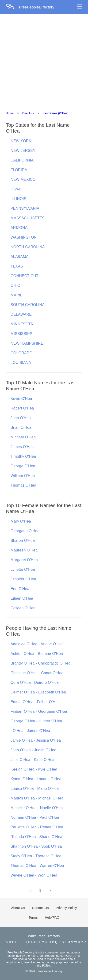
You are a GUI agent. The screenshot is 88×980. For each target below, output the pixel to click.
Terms (33, 917)
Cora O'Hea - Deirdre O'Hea (35, 683)
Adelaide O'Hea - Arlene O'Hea (37, 644)
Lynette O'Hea (23, 569)
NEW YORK (21, 141)
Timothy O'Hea (23, 456)
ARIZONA (19, 228)
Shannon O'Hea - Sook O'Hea (36, 846)
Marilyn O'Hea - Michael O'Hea (37, 798)
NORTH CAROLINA (28, 247)
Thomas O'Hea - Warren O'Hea (37, 866)
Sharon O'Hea (23, 541)
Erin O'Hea (20, 589)
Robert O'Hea (22, 408)
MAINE (17, 295)
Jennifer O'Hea (23, 579)
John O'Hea (21, 418)
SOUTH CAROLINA (28, 305)
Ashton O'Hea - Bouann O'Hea (37, 654)
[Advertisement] (44, 61)
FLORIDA (19, 170)
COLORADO (21, 353)
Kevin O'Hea (21, 399)
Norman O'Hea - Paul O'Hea (35, 817)
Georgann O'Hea (25, 531)
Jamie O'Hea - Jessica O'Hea (36, 740)
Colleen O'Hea (23, 608)
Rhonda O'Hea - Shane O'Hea (36, 837)
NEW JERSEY (23, 151)
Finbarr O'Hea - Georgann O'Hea (39, 711)
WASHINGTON (24, 237)
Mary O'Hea (21, 521)
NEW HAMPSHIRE (27, 343)
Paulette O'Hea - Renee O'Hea (37, 827)
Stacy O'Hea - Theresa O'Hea (36, 856)
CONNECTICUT (25, 276)
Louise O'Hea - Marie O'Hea (35, 789)
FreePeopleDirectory (37, 7)
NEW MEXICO (23, 179)
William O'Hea (23, 476)
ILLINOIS (18, 199)
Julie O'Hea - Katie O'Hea (33, 760)
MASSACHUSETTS (28, 218)
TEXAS (17, 266)
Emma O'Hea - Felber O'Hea (35, 702)
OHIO (15, 285)
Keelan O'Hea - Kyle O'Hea (34, 769)
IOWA (16, 189)
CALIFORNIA (22, 160)
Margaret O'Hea (24, 560)
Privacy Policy (66, 908)
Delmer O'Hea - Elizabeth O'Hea (38, 692)
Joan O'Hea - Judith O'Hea (33, 750)
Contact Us (40, 908)
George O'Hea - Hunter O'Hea (36, 721)
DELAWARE (21, 314)
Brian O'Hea (21, 427)
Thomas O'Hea (23, 485)
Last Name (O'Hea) (56, 113)
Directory (28, 113)
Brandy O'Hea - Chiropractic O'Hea (40, 663)
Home (10, 113)
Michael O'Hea (23, 437)
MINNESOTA (22, 324)
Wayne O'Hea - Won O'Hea (34, 875)
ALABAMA (20, 257)
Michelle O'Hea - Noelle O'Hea (37, 808)
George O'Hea (23, 466)
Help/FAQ (52, 917)
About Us (18, 908)
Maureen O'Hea (24, 550)
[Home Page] (12, 7)
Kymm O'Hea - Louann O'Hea (36, 779)
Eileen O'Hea (22, 598)
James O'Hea (22, 447)
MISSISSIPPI (22, 334)
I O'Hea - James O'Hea (30, 731)
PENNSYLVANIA (25, 208)
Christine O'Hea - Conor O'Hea (37, 673)
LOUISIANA (21, 363)
